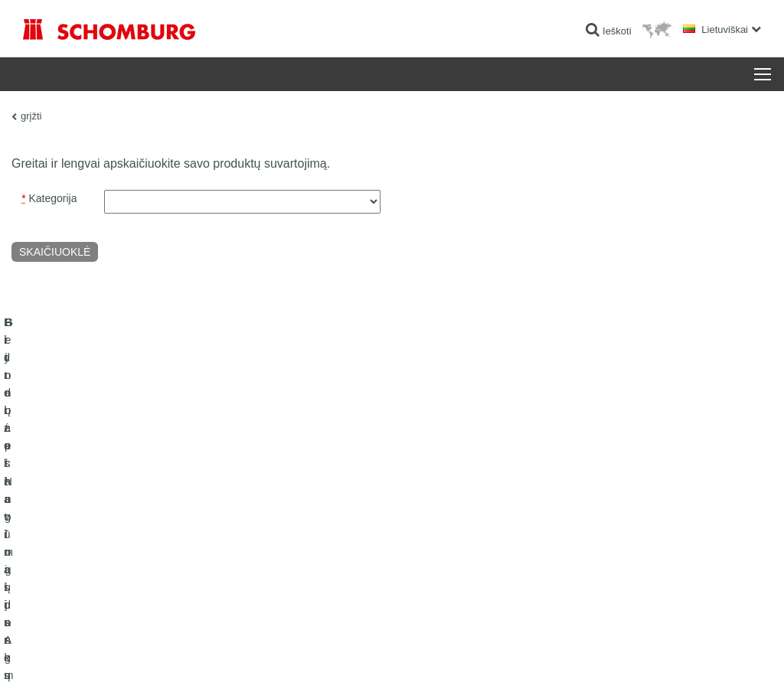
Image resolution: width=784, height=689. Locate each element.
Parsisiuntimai (305, 556)
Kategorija (49, 198)
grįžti (31, 116)
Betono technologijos (65, 602)
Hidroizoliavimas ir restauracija (85, 533)
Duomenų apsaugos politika (142, 659)
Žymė (76, 659)
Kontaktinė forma (311, 579)
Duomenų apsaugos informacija (255, 659)
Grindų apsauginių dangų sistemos (94, 579)
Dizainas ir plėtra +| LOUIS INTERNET (703, 659)
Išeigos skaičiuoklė (315, 533)
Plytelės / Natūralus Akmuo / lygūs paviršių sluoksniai (131, 556)
